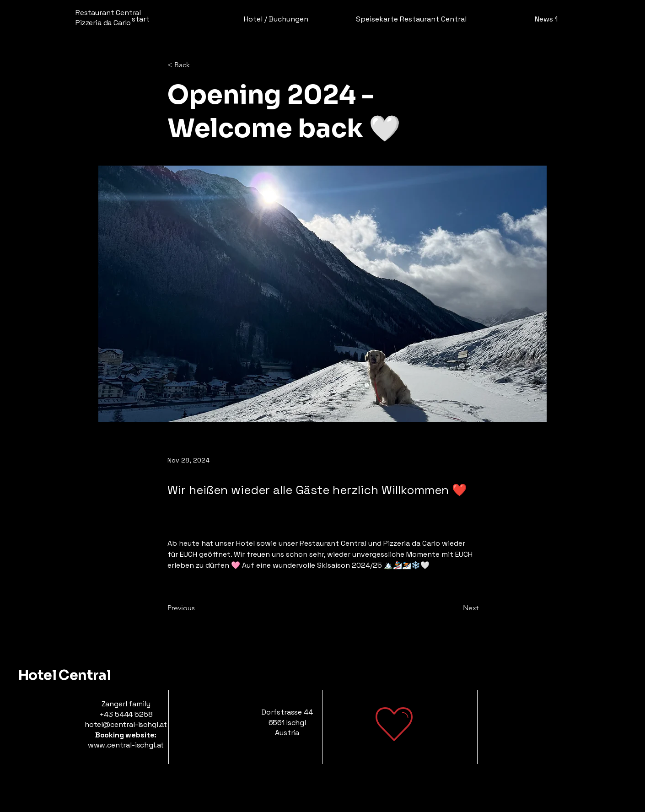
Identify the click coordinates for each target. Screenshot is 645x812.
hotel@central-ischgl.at (126, 724)
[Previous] (198, 608)
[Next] (456, 608)
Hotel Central (64, 675)
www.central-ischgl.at (126, 745)
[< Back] (198, 65)
